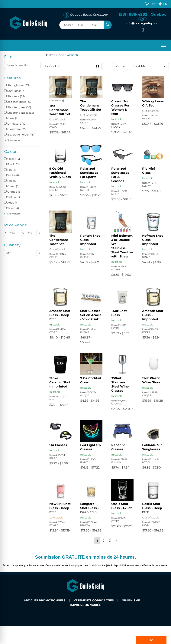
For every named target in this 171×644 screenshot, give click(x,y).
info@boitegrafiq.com (142, 23)
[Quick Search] (68, 25)
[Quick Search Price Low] (83, 25)
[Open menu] (163, 45)
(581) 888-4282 (133, 14)
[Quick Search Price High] (97, 25)
